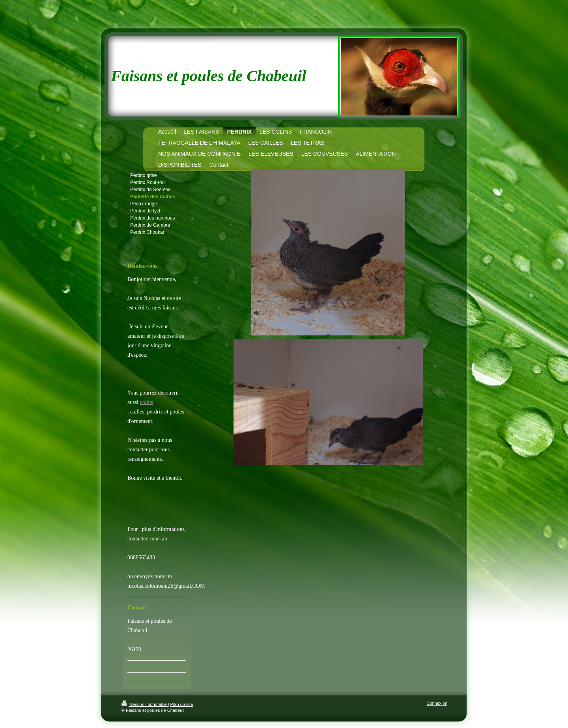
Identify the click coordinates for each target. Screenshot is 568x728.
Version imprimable (145, 704)
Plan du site (182, 704)
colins (147, 402)
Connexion (437, 703)
